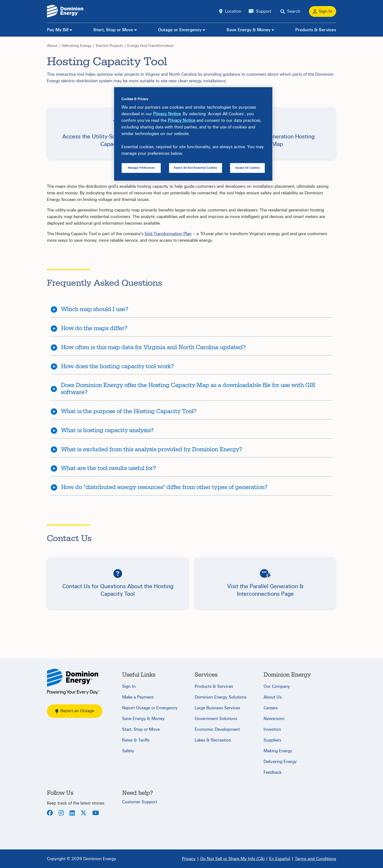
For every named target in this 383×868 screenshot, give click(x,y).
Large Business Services (217, 708)
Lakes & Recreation (213, 740)
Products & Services (316, 30)
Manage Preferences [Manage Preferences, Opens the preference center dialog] (141, 168)
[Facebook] (50, 813)
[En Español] (280, 859)
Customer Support (140, 802)
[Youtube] (96, 813)
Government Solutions (216, 719)
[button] (118, 583)
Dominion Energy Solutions (221, 697)
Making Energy (278, 751)
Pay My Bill (58, 30)
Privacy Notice (167, 114)
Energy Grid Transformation (150, 46)
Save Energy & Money (248, 30)
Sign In (129, 686)
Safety (128, 751)
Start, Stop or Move (113, 30)
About (52, 46)
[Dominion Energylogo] (65, 11)
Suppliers (272, 740)
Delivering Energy (77, 46)
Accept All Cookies (247, 168)
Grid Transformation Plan (168, 234)
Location (233, 11)
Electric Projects (109, 46)
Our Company (277, 686)
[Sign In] (323, 11)
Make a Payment (138, 697)
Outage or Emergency (180, 30)
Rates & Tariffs (136, 740)
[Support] (260, 11)
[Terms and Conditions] (315, 859)
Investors (272, 729)
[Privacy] (189, 859)
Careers (271, 708)
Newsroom (274, 719)
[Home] (73, 682)
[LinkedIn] (72, 813)
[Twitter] (84, 813)
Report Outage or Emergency (150, 708)
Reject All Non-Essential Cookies (195, 168)
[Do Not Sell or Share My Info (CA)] (232, 859)
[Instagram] (61, 813)
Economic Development (217, 729)
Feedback (273, 772)
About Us (273, 697)
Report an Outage (75, 711)
